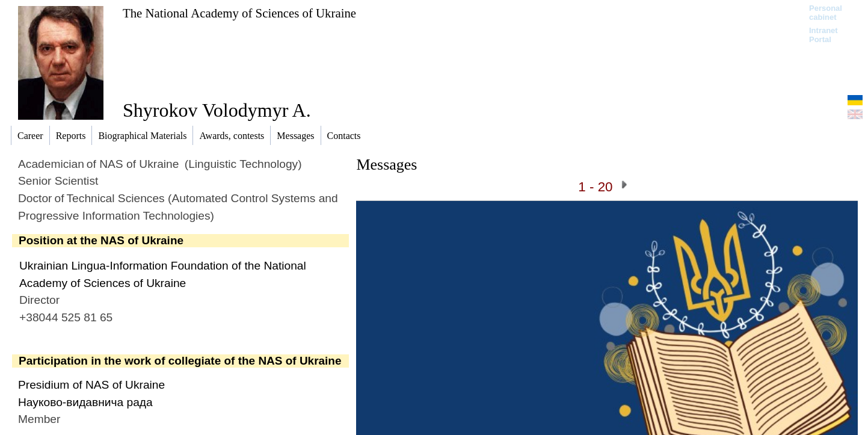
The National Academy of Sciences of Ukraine (239, 13)
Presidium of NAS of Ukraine (91, 385)
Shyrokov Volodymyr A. (217, 110)
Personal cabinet (826, 13)
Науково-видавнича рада (85, 402)
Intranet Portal (823, 35)
